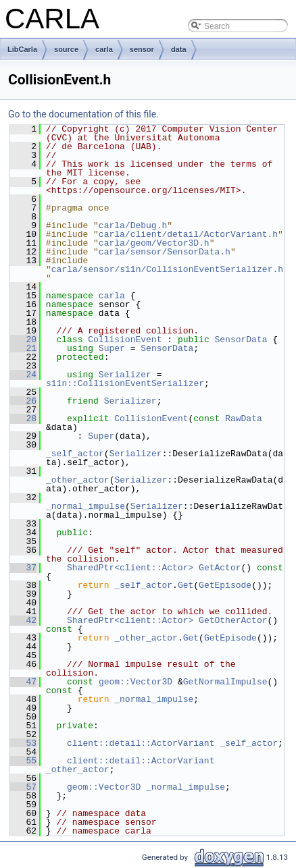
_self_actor (75, 454)
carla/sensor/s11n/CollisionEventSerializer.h (167, 269)
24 (23, 375)
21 (23, 348)
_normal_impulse (85, 506)
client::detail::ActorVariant (141, 743)
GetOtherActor (233, 620)
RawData (244, 418)
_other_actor (78, 480)
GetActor (220, 568)
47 (23, 682)
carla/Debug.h (133, 225)
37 (23, 568)
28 (23, 418)
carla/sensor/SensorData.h (165, 252)
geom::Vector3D (135, 682)
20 (23, 340)
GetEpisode (225, 585)
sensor (142, 49)
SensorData (241, 340)
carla (104, 49)
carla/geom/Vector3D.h (154, 243)
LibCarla (22, 49)
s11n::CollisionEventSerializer (125, 383)
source (66, 49)
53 (23, 743)
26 (23, 401)
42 (23, 620)
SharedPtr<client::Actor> (130, 568)
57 (23, 787)
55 (23, 761)
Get (186, 585)
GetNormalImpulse (225, 682)
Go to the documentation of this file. (83, 114)
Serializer (125, 375)
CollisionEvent (125, 340)
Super (112, 348)
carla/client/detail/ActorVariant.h (188, 234)
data (179, 49)
